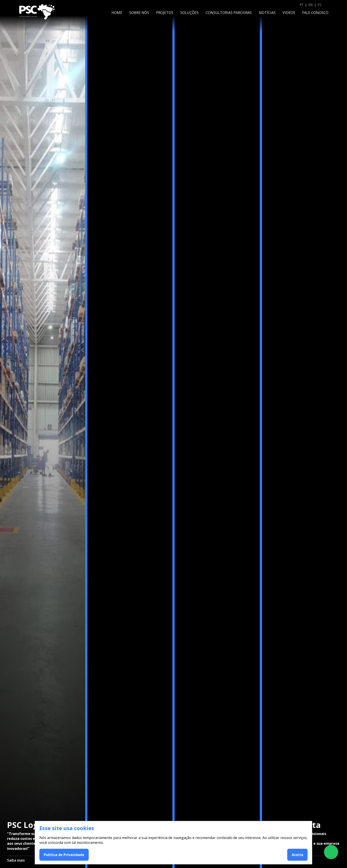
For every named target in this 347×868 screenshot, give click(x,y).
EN (310, 5)
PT (302, 5)
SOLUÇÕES (189, 13)
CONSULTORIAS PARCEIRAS (229, 13)
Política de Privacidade (64, 855)
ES (320, 5)
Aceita (297, 855)
